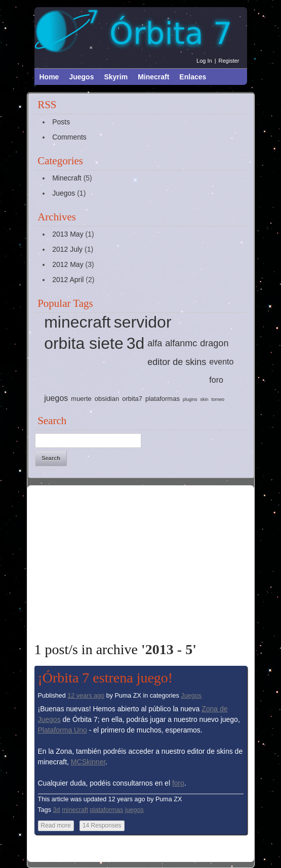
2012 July (67, 249)
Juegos (81, 77)
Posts (61, 122)
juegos (56, 398)
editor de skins (177, 362)
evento (221, 362)
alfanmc (181, 343)
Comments (69, 137)
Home (49, 77)
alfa (155, 343)
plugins (190, 399)
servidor (143, 322)
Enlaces (193, 77)
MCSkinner (88, 762)
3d (136, 343)
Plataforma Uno (63, 730)
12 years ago (86, 696)
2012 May (68, 264)
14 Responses (102, 826)
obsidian (107, 399)
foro (216, 380)
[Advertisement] (158, 563)
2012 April (68, 280)
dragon (214, 343)
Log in (204, 61)
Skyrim (116, 77)
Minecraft (153, 77)
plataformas (163, 399)
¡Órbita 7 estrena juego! (106, 678)
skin (204, 399)
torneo (218, 399)
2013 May (68, 234)
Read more (56, 826)
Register (229, 61)
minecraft (77, 322)
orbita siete (84, 343)
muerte (81, 399)
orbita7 (132, 399)
